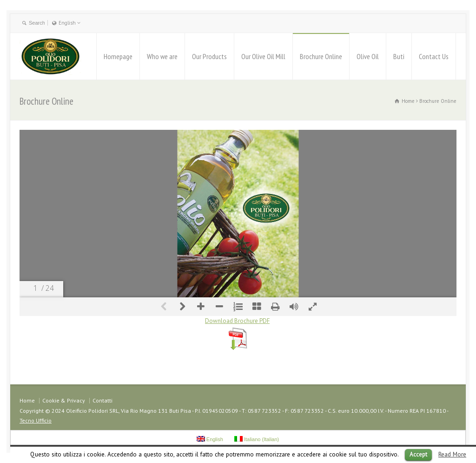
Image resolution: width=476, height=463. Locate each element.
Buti (399, 56)
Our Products (209, 56)
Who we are (162, 56)
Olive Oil (368, 56)
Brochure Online (321, 56)
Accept (418, 454)
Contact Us (434, 56)
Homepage (118, 56)
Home (27, 400)
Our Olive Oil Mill (263, 56)
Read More (452, 454)
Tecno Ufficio (36, 420)
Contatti (102, 400)
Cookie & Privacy (64, 400)
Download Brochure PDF (237, 321)
